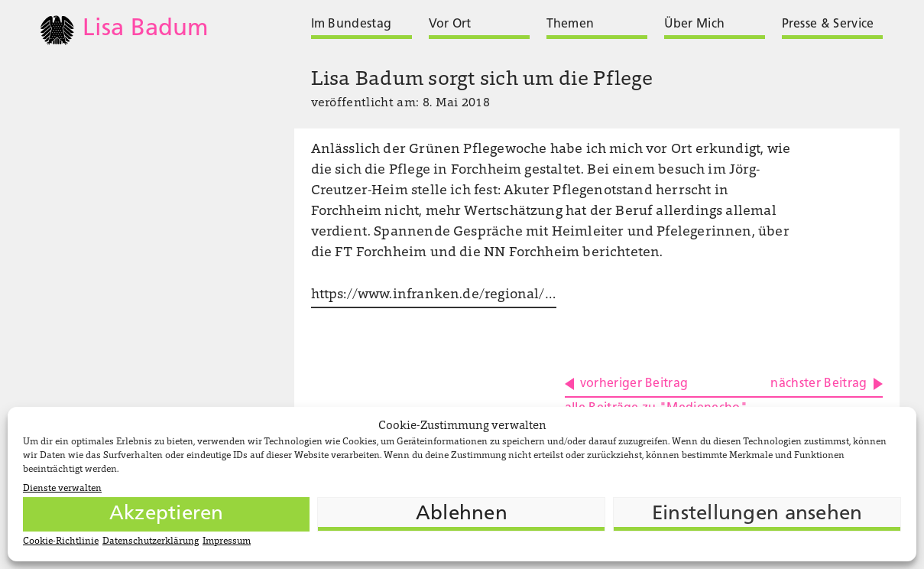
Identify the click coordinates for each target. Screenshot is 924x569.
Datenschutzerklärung (151, 541)
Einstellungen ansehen (757, 514)
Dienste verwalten (62, 489)
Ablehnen (462, 514)
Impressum (227, 541)
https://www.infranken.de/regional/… (434, 295)
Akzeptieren (167, 514)
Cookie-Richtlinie (61, 541)
